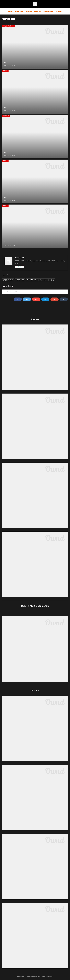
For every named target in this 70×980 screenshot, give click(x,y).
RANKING (38, 11)
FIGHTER (32, 280)
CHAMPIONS (48, 11)
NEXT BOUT (19, 11)
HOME (10, 11)
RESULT (29, 11)
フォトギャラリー (9, 26)
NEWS (5, 71)
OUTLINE (58, 11)
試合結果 (6, 116)
